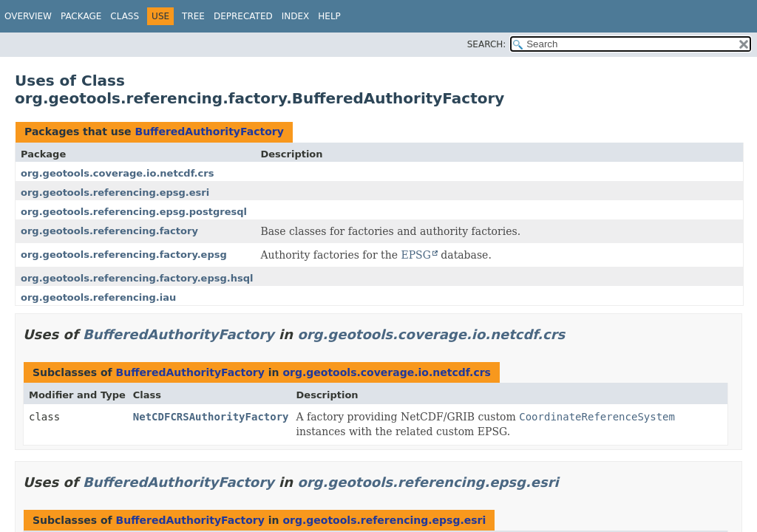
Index (296, 16)
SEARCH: (487, 44)
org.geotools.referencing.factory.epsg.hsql (137, 278)
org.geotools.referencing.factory (109, 231)
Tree (193, 16)
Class (125, 16)
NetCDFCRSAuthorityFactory (211, 417)
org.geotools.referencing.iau (98, 297)
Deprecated (243, 16)
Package (81, 16)
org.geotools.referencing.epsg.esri (115, 192)
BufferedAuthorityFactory (209, 132)
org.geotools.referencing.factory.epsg (124, 255)
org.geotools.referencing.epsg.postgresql (134, 212)
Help (329, 16)
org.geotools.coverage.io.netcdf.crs (117, 173)
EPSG (415, 255)
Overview (28, 16)
